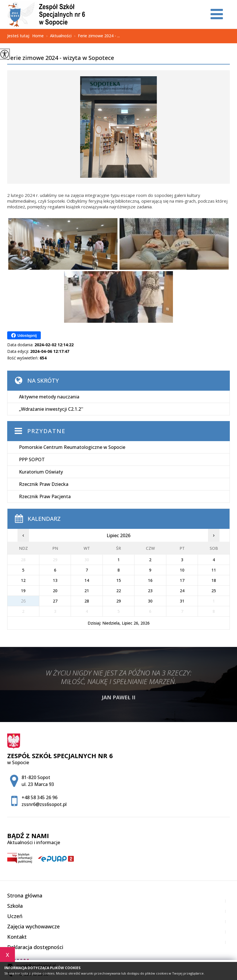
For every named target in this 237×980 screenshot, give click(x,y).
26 (23, 601)
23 (150, 591)
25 (214, 591)
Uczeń (15, 916)
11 (214, 570)
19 (23, 591)
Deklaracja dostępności (35, 947)
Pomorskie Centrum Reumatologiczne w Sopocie (72, 447)
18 (214, 580)
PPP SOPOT (32, 459)
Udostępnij (24, 335)
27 (55, 601)
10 (182, 570)
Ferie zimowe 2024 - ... (96, 36)
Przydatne (46, 431)
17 (182, 580)
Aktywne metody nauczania (49, 397)
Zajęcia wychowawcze (33, 926)
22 (119, 591)
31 (182, 601)
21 (87, 591)
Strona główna (25, 895)
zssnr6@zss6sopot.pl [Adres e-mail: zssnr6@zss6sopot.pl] (44, 804)
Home (38, 36)
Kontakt (17, 937)
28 (87, 601)
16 (150, 580)
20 (55, 591)
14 (87, 580)
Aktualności (58, 36)
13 (55, 580)
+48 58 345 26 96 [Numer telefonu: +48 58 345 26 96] (39, 797)
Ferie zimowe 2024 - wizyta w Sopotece (61, 58)
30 (150, 601)
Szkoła (15, 906)
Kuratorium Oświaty (41, 472)
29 (119, 601)
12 (23, 580)
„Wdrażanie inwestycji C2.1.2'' (51, 409)
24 (182, 591)
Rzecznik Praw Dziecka (44, 484)
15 (119, 580)
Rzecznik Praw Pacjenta (45, 496)
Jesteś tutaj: (20, 36)
